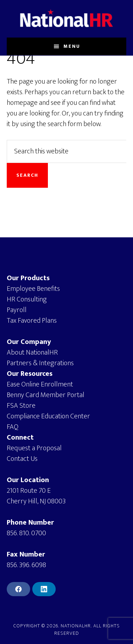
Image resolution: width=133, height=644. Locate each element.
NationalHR (67, 19)
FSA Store (21, 406)
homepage (22, 103)
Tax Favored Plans (32, 321)
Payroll (17, 310)
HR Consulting (27, 299)
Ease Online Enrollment (40, 384)
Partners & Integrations (40, 363)
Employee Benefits (33, 289)
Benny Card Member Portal (46, 395)
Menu (72, 46)
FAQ (13, 427)
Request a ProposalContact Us (34, 453)
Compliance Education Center (48, 416)
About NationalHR (32, 352)
